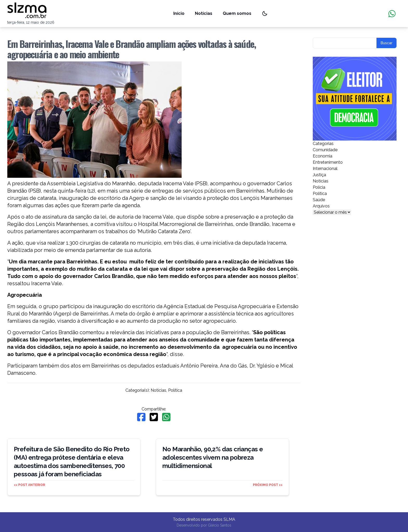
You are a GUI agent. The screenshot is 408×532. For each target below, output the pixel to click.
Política (175, 390)
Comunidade (325, 150)
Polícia (319, 187)
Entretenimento (328, 162)
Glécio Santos (220, 525)
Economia (323, 156)
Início (179, 13)
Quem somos (237, 13)
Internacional (325, 169)
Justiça (319, 175)
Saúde (319, 200)
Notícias (204, 13)
